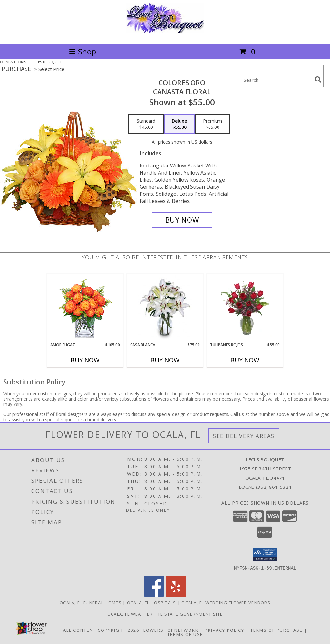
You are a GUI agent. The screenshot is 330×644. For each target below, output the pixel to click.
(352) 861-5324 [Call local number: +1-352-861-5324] (274, 487)
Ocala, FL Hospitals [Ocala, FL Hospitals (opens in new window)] (152, 602)
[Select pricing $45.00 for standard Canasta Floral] (146, 124)
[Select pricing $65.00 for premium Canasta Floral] (213, 124)
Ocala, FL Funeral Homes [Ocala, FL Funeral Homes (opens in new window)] (91, 602)
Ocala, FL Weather (130, 614)
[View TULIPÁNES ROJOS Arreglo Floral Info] (245, 308)
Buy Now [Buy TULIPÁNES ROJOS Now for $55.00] (245, 360)
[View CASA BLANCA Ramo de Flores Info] (165, 308)
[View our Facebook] (154, 595)
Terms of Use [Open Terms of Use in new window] (185, 634)
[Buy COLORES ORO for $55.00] (182, 220)
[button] (265, 554)
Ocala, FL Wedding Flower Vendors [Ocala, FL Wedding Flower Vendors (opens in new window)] (226, 602)
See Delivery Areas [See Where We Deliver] (244, 436)
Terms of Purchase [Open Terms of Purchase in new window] (277, 630)
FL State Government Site (190, 614)
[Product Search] (277, 80)
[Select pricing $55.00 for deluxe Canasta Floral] (179, 124)
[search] (318, 80)
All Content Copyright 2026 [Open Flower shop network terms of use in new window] (101, 630)
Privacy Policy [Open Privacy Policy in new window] (224, 630)
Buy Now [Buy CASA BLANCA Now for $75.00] (165, 360)
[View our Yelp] (176, 595)
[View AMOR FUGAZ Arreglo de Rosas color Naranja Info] (85, 308)
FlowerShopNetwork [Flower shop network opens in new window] (170, 630)
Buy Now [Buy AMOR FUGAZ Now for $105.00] (85, 360)
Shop (82, 51)
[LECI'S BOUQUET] (165, 34)
